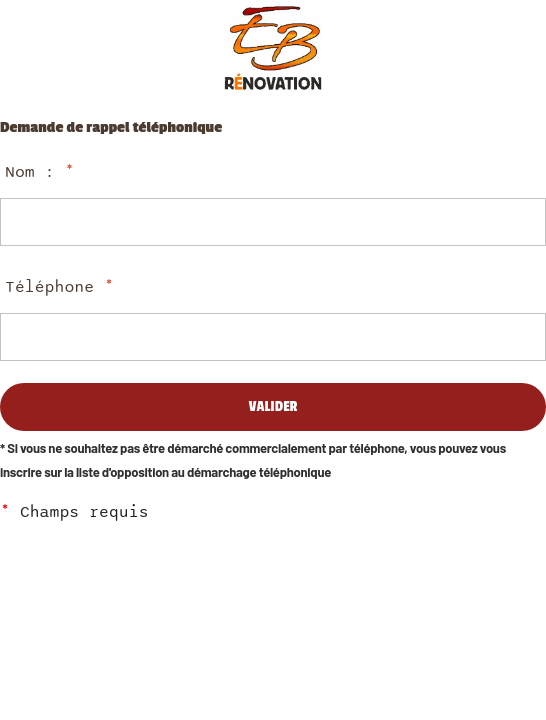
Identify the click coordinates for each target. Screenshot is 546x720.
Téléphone (59, 287)
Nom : (39, 172)
